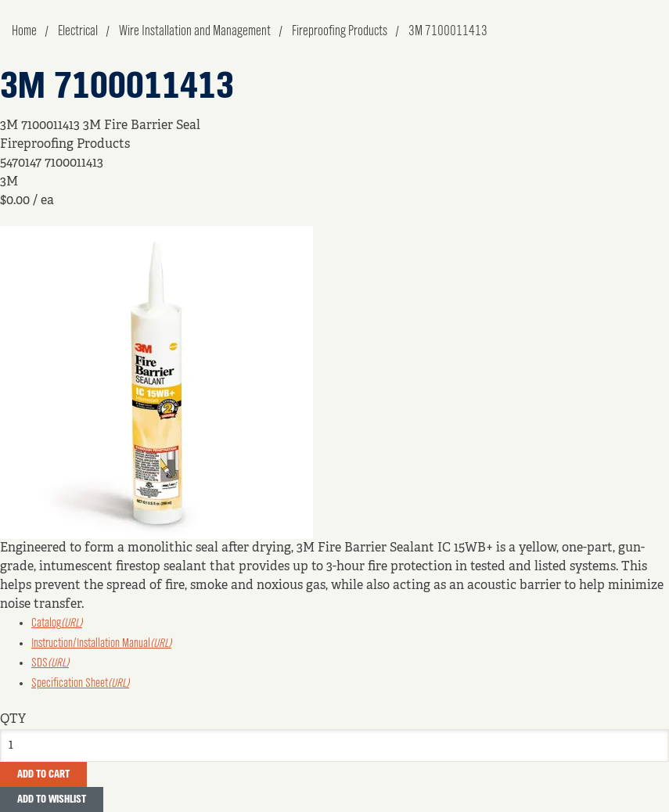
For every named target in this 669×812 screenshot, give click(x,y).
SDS (50, 663)
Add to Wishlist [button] (52, 799)
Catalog (57, 623)
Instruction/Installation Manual (101, 644)
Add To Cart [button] (43, 774)
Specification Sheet (80, 684)
